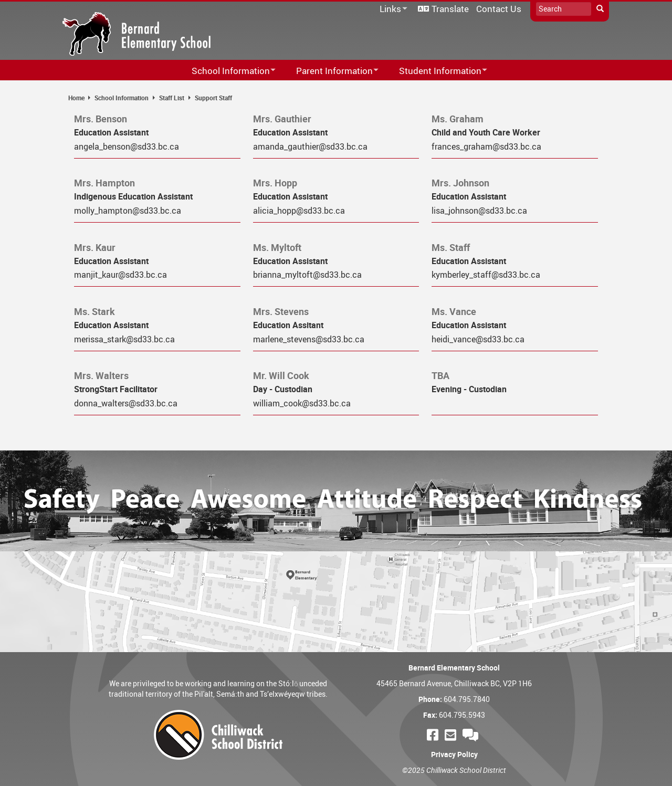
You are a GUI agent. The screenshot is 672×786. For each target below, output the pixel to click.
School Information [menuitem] (227, 71)
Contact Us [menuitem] (499, 9)
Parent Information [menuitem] (330, 71)
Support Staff (213, 98)
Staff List (172, 98)
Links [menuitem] (392, 9)
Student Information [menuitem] (436, 71)
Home (76, 98)
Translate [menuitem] (450, 9)
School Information (122, 98)
